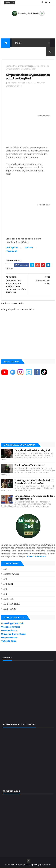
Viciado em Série (11, 627)
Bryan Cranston (19, 66)
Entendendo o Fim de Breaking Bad (32, 450)
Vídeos (30, 66)
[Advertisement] (28, 412)
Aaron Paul (8, 599)
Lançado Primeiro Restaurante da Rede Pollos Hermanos (35, 497)
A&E (5, 569)
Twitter (29, 247)
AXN (5, 594)
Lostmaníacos (9, 630)
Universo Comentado (13, 634)
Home (8, 66)
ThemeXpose (22, 865)
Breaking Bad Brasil (12, 623)
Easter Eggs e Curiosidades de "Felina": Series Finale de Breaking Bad (34, 482)
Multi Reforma (9, 638)
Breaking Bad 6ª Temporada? (30, 465)
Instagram (12, 247)
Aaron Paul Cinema (12, 604)
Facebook (12, 251)
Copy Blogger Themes (40, 865)
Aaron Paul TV (10, 609)
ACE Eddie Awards (11, 574)
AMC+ (6, 589)
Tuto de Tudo (9, 641)
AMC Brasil (8, 584)
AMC (5, 579)
